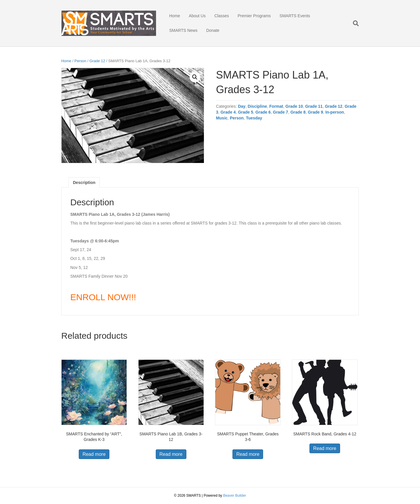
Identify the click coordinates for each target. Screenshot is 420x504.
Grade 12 (97, 61)
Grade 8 (298, 112)
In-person (335, 112)
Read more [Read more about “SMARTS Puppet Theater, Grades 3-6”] (248, 454)
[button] (195, 77)
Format (276, 106)
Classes (222, 16)
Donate (213, 30)
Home (175, 16)
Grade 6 (263, 112)
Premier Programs (254, 16)
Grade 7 (281, 112)
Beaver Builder (235, 496)
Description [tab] (84, 183)
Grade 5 (246, 112)
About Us (197, 16)
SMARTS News (183, 30)
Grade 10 (294, 106)
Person (80, 61)
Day (242, 106)
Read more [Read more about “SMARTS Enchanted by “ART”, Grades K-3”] (94, 454)
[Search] (354, 23)
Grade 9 (316, 112)
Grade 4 (228, 112)
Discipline (257, 106)
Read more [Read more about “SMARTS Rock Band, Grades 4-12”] (325, 448)
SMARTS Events (295, 16)
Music (222, 118)
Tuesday (254, 118)
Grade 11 (314, 106)
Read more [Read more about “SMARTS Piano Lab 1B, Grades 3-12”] (171, 454)
